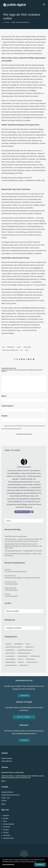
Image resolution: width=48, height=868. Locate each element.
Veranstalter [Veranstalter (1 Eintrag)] (24, 665)
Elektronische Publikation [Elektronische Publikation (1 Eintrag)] (25, 650)
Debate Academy (7, 758)
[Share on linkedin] (24, 359)
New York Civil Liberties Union (10, 350)
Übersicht (6, 816)
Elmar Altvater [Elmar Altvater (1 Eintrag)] (10, 653)
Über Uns (5, 810)
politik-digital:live (7, 761)
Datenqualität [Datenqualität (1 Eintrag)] (30, 647)
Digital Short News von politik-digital (13, 772)
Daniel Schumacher (24, 22)
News (14, 22)
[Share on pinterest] (22, 359)
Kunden (4, 801)
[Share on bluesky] (29, 359)
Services (6, 818)
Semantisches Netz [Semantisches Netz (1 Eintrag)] (32, 662)
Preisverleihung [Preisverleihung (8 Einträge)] (11, 662)
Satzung (6, 832)
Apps (4, 347)
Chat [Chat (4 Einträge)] (28, 644)
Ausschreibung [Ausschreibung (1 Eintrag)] (19, 644)
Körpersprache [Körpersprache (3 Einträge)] (35, 656)
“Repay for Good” (18, 138)
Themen (5, 767)
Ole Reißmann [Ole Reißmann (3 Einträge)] (30, 659)
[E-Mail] (32, 512)
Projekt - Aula (6, 798)
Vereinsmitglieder (9, 824)
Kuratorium (7, 827)
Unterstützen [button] (24, 696)
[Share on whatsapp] (26, 359)
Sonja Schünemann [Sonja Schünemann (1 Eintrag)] (11, 665)
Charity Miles (27, 347)
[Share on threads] (19, 359)
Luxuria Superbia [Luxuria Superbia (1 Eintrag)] (11, 659)
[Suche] (24, 521)
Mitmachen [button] (24, 740)
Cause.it (19, 347)
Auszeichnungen (8, 838)
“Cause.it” (5, 71)
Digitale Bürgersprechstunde (10, 795)
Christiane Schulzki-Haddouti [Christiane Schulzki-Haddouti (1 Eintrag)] (14, 647)
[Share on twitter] (17, 359)
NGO (22, 350)
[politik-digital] (14, 5)
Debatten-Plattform (8, 792)
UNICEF (27, 350)
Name (4, 396)
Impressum (24, 853)
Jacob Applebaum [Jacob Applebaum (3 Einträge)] (23, 656)
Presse (24, 859)
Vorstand (6, 830)
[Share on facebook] (15, 359)
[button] (44, 4)
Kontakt (24, 851)
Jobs (24, 857)
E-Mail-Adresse (8, 406)
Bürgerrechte (11, 347)
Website (4, 416)
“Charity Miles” (7, 274)
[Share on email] (33, 359)
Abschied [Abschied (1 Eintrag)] (9, 644)
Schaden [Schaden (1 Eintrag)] (21, 662)
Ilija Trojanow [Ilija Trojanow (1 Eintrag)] (10, 656)
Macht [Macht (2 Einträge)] (21, 659)
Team (5, 821)
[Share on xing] (31, 359)
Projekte (5, 787)
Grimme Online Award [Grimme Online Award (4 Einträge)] (24, 653)
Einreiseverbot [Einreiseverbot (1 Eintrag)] (10, 650)
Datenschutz (24, 855)
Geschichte (7, 835)
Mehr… (4, 781)
